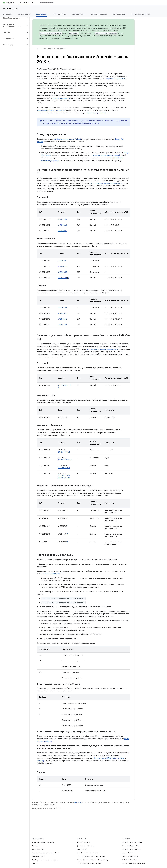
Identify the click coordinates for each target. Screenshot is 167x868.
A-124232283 (62, 272)
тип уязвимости (97, 183)
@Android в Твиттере (84, 842)
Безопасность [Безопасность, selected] (42, 14)
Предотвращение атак (96, 113)
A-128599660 (62, 225)
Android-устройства (99, 14)
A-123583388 (62, 325)
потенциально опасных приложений (106, 155)
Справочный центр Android (132, 842)
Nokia (122, 758)
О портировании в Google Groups (89, 863)
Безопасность (61, 49)
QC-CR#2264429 (64, 452)
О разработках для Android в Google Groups (93, 860)
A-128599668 (62, 231)
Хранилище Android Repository (43, 842)
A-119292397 (62, 261)
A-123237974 (62, 278)
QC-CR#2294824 (64, 468)
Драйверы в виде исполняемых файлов (46, 860)
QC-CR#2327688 (64, 476)
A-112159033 (62, 385)
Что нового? (7, 14)
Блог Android (82, 849)
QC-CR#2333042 (64, 478)
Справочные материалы (141, 14)
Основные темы (60, 14)
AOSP (39, 49)
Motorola (115, 758)
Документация (10, 9)
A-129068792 (62, 266)
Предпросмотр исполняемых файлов (45, 853)
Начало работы (24, 14)
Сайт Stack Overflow (129, 860)
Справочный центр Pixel (131, 846)
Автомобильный (119, 14)
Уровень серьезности (62, 98)
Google (97, 758)
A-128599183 (62, 219)
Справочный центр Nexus (131, 849)
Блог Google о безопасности (87, 853)
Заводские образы (39, 856)
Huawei (104, 758)
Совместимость (78, 14)
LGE (109, 758)
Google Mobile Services (130, 856)
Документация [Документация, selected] (25, 3)
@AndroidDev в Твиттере (86, 846)
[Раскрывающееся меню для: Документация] (33, 3)
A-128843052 (62, 313)
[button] (13, 18)
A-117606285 (62, 308)
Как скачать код (38, 849)
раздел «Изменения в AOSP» (66, 39)
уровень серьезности (113, 183)
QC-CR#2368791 (64, 460)
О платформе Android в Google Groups (91, 856)
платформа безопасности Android (51, 110)
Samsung (40, 761)
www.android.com (129, 853)
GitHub (35, 863)
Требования (36, 846)
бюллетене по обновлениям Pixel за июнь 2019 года (79, 123)
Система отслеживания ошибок (133, 863)
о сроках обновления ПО (116, 79)
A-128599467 (62, 319)
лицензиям (78, 803)
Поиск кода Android (47, 3)
